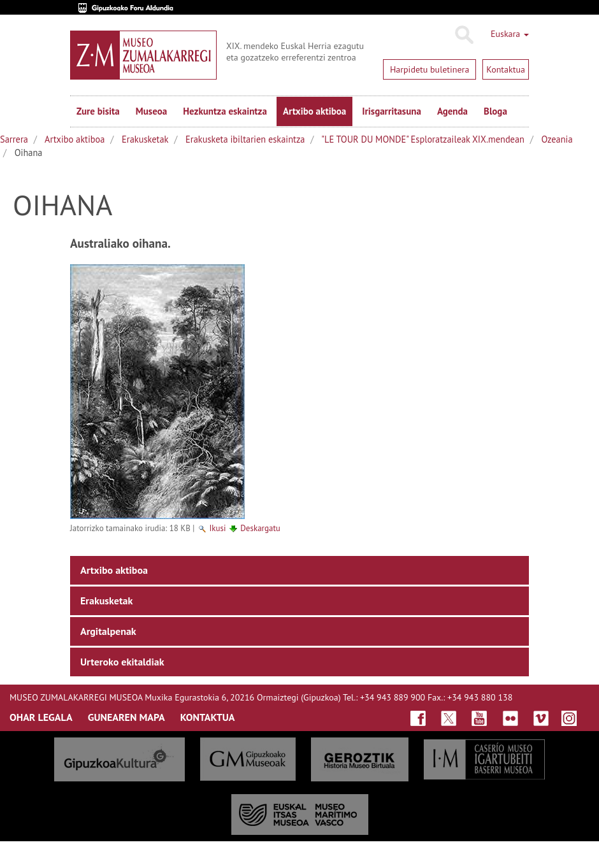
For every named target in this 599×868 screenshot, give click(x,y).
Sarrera (14, 139)
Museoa (151, 111)
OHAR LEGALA (41, 717)
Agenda (452, 111)
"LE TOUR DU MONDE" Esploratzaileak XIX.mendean (423, 139)
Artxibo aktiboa (314, 111)
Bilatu (464, 35)
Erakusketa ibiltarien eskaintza (245, 139)
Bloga (495, 111)
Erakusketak (145, 139)
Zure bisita (98, 111)
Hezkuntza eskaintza (225, 111)
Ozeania (557, 139)
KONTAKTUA (208, 717)
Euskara (510, 34)
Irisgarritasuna (392, 111)
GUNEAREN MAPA (126, 717)
